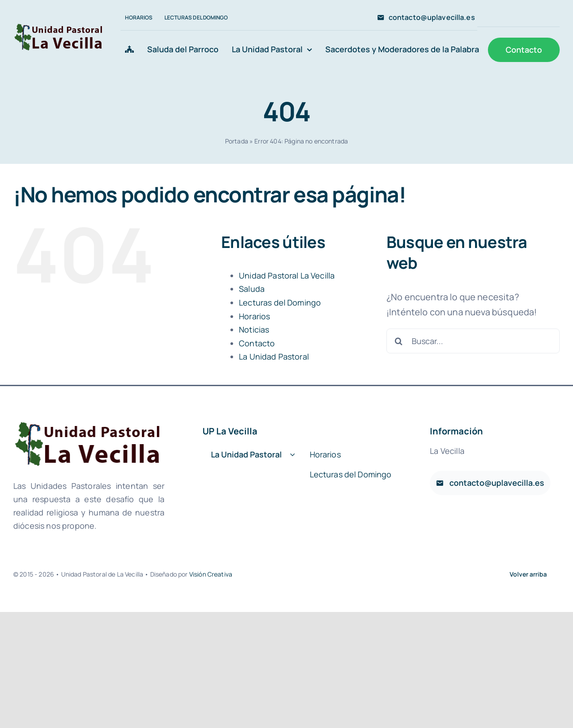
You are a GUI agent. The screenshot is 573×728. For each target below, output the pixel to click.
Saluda (252, 289)
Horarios (254, 316)
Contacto (257, 343)
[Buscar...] (473, 341)
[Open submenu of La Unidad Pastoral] (292, 455)
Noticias (254, 329)
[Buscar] (399, 341)
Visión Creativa (211, 574)
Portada (237, 141)
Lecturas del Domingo (280, 302)
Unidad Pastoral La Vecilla (287, 275)
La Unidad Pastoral (274, 356)
